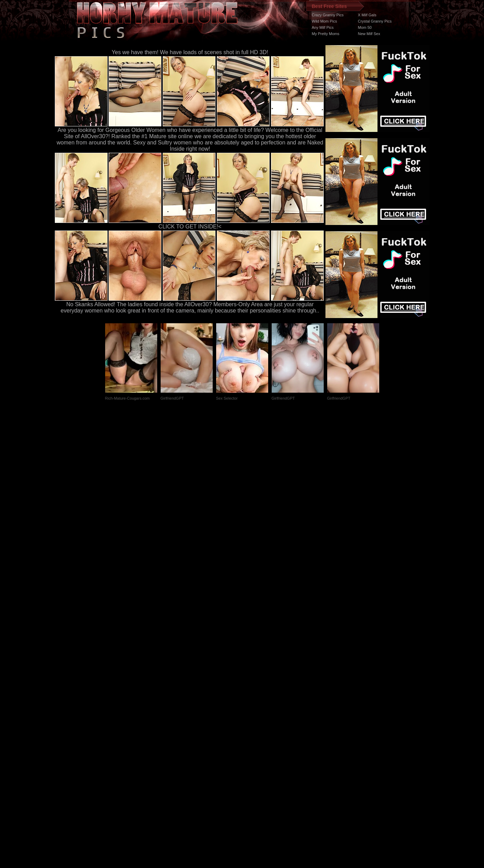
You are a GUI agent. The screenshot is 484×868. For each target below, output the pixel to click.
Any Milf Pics (323, 27)
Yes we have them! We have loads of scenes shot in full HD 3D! (190, 52)
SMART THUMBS (254, 737)
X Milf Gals (367, 15)
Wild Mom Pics (325, 21)
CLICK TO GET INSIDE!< (190, 227)
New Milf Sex (369, 34)
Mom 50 (365, 27)
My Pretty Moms (326, 34)
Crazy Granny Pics (328, 15)
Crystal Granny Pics (375, 21)
